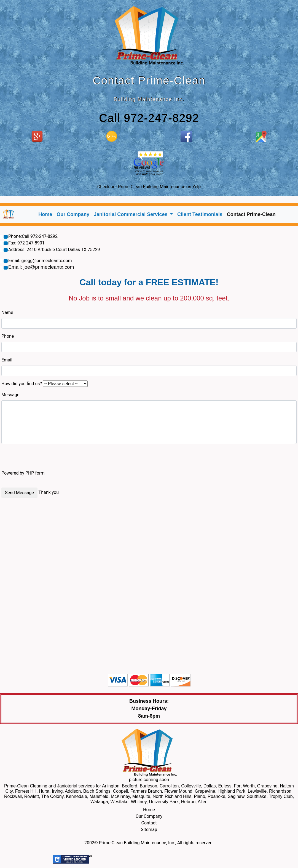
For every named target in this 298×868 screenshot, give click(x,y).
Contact (149, 823)
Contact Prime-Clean (251, 214)
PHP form (35, 473)
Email (7, 360)
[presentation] (43, 459)
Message (10, 395)
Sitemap (149, 830)
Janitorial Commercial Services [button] (131, 214)
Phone (8, 336)
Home (46, 214)
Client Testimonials (200, 214)
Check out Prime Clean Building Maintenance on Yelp (149, 187)
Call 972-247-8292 (149, 118)
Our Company (73, 214)
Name (7, 312)
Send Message (19, 493)
